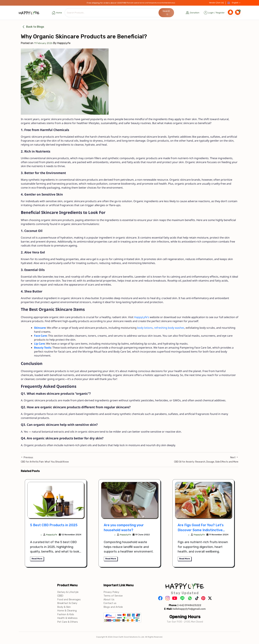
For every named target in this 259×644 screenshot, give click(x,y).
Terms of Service (113, 596)
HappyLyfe (50, 535)
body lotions (145, 328)
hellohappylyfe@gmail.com (189, 609)
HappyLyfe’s (142, 317)
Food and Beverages (69, 600)
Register (220, 13)
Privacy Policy (111, 592)
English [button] (234, 3)
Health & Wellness (67, 618)
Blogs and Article (113, 607)
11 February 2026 (43, 43)
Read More (37, 559)
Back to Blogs (32, 27)
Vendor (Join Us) (216, 3)
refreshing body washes (169, 328)
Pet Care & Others (68, 622)
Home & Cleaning (67, 611)
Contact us (110, 603)
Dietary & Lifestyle (68, 592)
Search (166, 12)
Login (211, 13)
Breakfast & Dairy (67, 603)
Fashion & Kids (66, 615)
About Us (109, 600)
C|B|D (60, 596)
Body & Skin (64, 607)
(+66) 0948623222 (189, 605)
